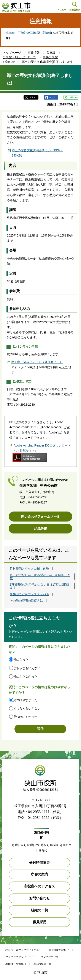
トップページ (12, 53)
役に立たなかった (25, 677)
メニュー (62, 6)
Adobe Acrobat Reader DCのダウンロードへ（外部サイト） (42, 448)
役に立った (21, 660)
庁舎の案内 (40, 874)
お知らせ (9, 62)
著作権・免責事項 (16, 964)
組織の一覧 (40, 910)
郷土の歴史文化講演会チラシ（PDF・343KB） (37, 153)
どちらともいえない (27, 668)
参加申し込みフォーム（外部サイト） (37, 362)
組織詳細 (41, 529)
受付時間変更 (40, 862)
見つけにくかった (25, 717)
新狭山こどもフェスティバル (29, 594)
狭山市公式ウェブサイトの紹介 (24, 950)
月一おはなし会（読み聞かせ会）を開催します (40, 577)
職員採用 (40, 922)
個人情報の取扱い (59, 950)
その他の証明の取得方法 (26, 601)
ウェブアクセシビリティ (20, 957)
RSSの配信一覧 (42, 964)
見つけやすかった (25, 700)
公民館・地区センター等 (19, 57)
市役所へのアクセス (40, 886)
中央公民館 (50, 57)
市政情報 (34, 53)
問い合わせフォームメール (41, 516)
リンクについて (50, 957)
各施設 (51, 53)
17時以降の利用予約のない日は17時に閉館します (40, 586)
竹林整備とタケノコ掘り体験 (29, 568)
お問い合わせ (40, 898)
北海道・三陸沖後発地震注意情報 (29, 33)
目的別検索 (75, 6)
